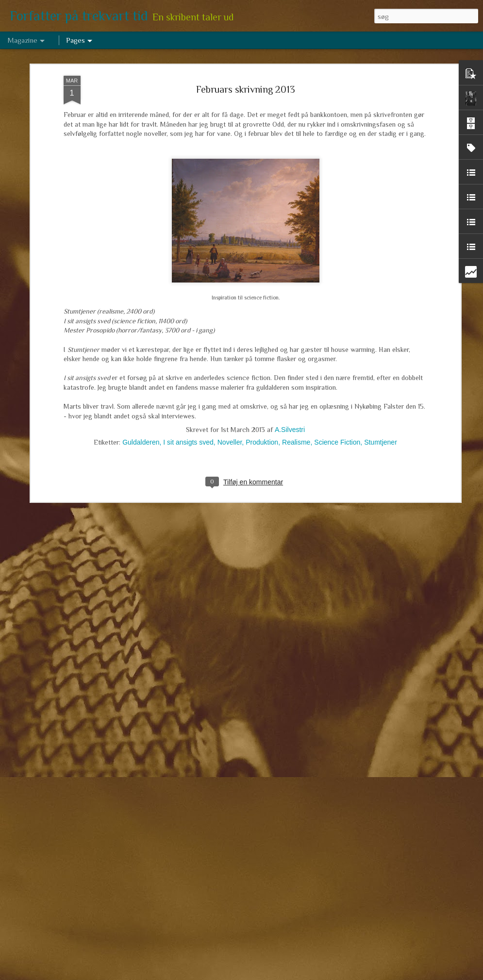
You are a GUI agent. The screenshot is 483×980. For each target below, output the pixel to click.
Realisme (296, 403)
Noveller (230, 403)
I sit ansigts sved (188, 403)
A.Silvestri (290, 390)
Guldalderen (141, 403)
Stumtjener (381, 403)
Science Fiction (337, 403)
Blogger (281, 975)
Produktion (262, 403)
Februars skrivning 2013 (246, 50)
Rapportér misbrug (315, 975)
